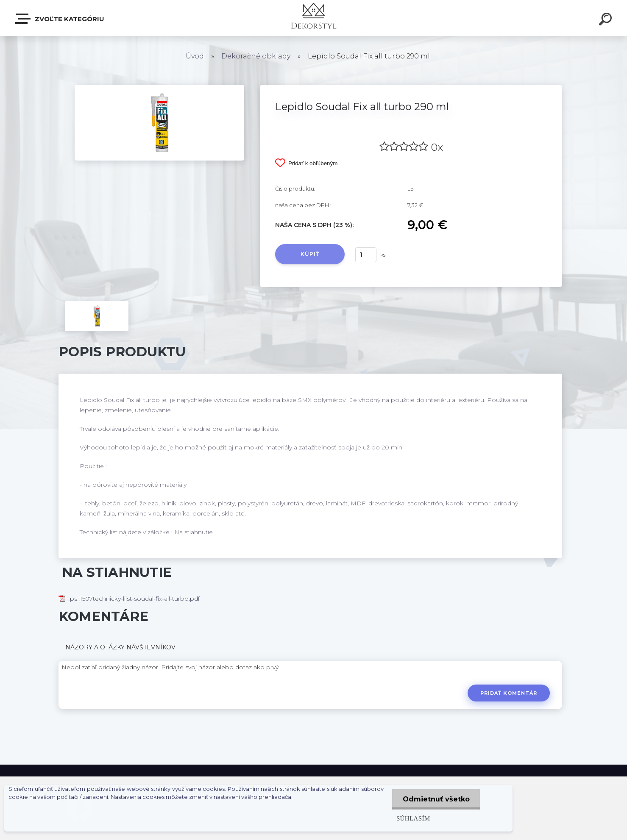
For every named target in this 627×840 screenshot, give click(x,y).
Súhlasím (413, 818)
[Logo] (313, 18)
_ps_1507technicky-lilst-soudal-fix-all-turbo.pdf (129, 599)
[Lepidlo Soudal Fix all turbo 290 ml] (159, 88)
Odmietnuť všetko (436, 799)
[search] (607, 20)
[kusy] (366, 255)
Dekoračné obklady (256, 56)
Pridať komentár (509, 693)
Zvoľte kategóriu (60, 19)
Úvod (195, 56)
